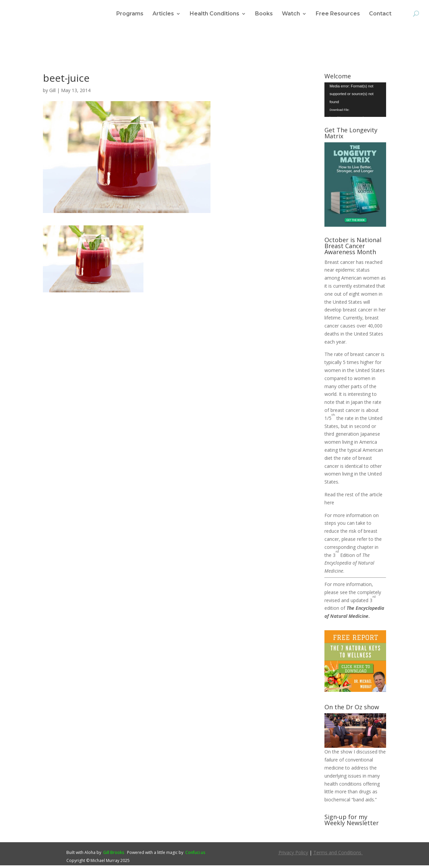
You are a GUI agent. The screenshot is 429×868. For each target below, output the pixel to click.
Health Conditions (214, 14)
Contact (380, 14)
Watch (291, 14)
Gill (52, 93)
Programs (130, 14)
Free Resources (338, 14)
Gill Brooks (114, 855)
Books (264, 14)
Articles (163, 14)
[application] (355, 102)
